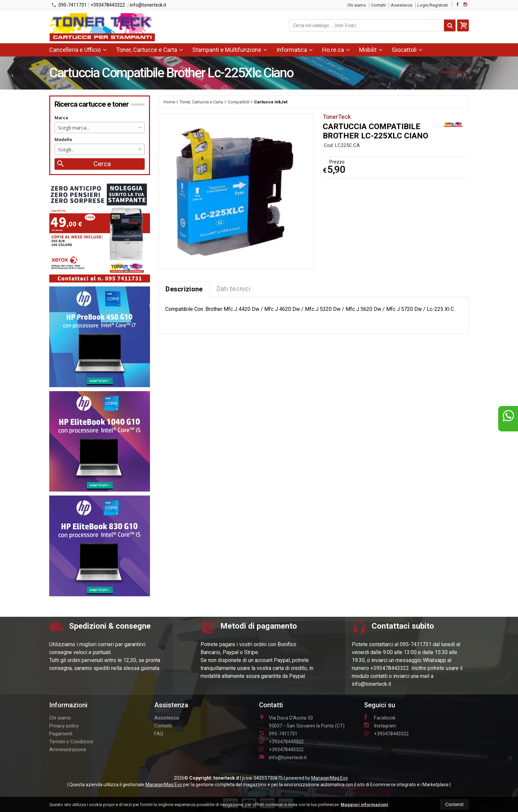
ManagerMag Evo (330, 778)
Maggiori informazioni (364, 805)
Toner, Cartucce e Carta (149, 50)
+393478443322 (108, 5)
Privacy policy (64, 726)
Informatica (295, 50)
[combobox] (100, 128)
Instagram (380, 725)
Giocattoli (407, 50)
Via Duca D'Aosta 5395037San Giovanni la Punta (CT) (302, 721)
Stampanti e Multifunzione (230, 50)
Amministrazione (68, 750)
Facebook (380, 718)
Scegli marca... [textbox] (74, 128)
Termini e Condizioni (71, 742)
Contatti (378, 5)
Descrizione (184, 289)
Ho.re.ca (336, 50)
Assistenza (402, 5)
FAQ (159, 734)
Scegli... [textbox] (66, 149)
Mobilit (371, 50)
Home (169, 102)
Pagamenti (61, 734)
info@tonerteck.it (148, 5)
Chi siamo (357, 5)
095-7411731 (69, 5)
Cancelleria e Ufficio (78, 50)
